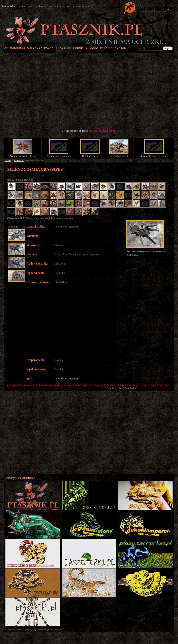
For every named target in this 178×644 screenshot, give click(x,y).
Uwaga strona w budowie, (89, 131)
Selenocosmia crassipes (66, 379)
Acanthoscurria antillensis (23, 156)
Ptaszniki (8, 161)
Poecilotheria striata (119, 156)
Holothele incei (90, 156)
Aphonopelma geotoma (59, 156)
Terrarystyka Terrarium (14, 6)
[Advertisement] (89, 91)
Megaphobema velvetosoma (154, 156)
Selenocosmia (19, 161)
